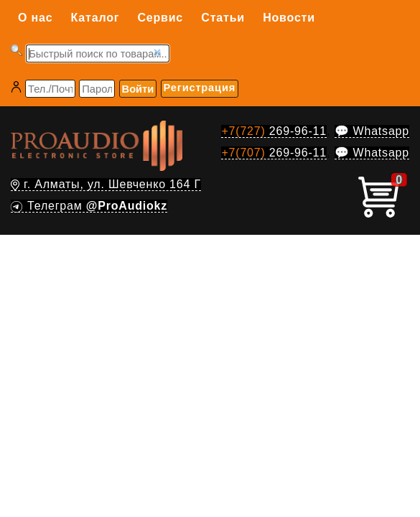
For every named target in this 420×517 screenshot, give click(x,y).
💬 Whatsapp (372, 131)
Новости (289, 18)
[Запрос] (98, 53)
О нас (35, 18)
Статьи (223, 18)
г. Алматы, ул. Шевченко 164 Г (106, 184)
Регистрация (200, 88)
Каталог (95, 18)
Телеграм (89, 206)
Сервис (160, 18)
